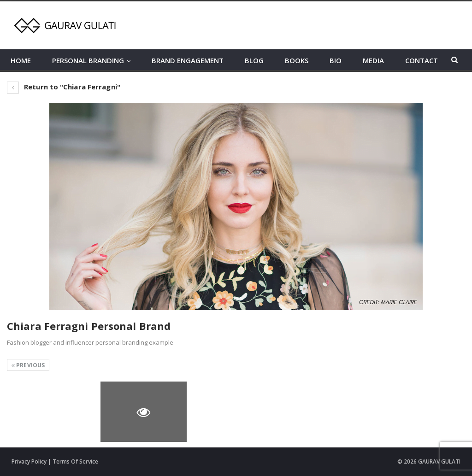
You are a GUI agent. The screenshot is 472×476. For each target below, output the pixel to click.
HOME (21, 60)
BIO (336, 60)
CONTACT (422, 60)
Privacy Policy (29, 461)
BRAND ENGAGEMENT (188, 60)
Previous (28, 365)
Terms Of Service (75, 461)
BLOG (254, 60)
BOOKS (297, 60)
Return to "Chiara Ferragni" (64, 87)
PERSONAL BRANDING (88, 60)
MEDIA (373, 60)
